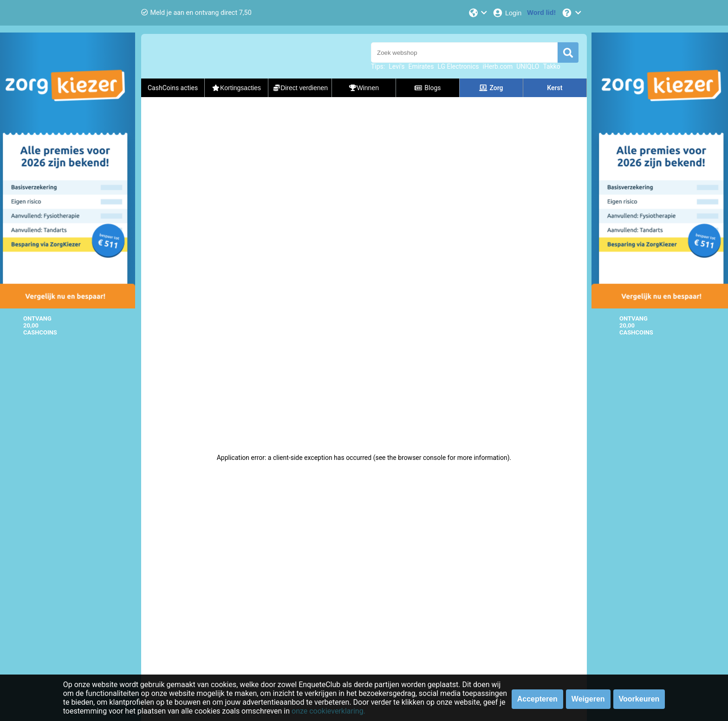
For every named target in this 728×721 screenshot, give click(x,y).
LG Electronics (458, 66)
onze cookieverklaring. (328, 711)
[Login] (507, 13)
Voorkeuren (639, 699)
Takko (551, 66)
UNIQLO (528, 66)
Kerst (555, 88)
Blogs (428, 88)
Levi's (396, 66)
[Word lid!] (541, 13)
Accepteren (537, 699)
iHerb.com (498, 66)
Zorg (491, 88)
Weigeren (588, 699)
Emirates (421, 66)
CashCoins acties (173, 88)
